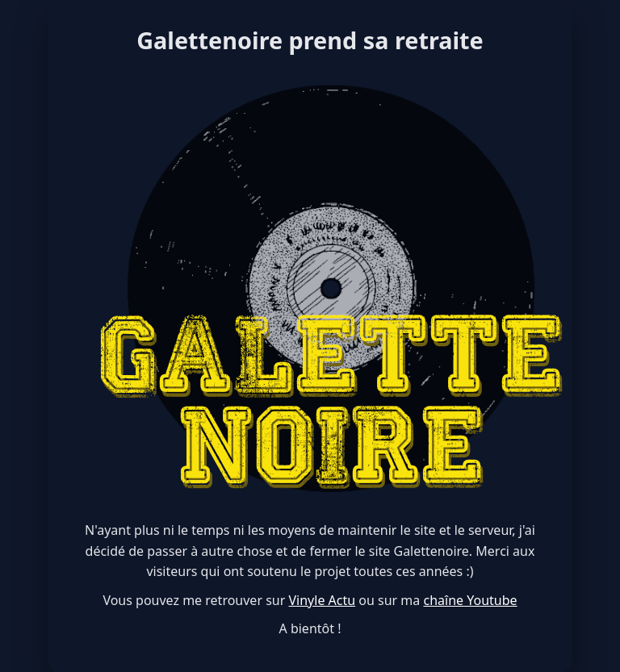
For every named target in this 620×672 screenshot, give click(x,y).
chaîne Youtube (470, 600)
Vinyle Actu (323, 600)
